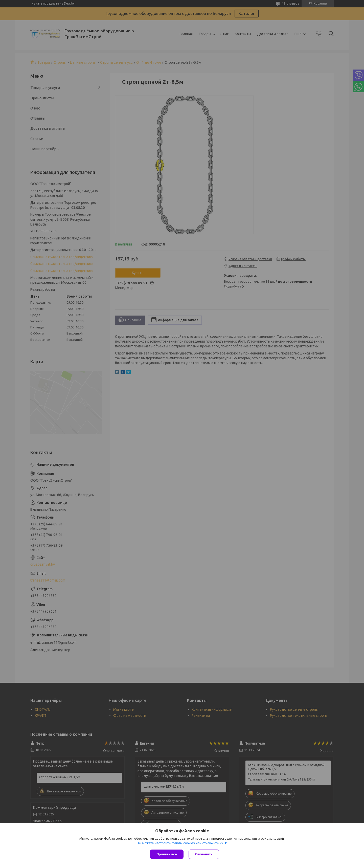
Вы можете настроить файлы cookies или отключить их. (180, 843)
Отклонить (204, 854)
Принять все (167, 854)
